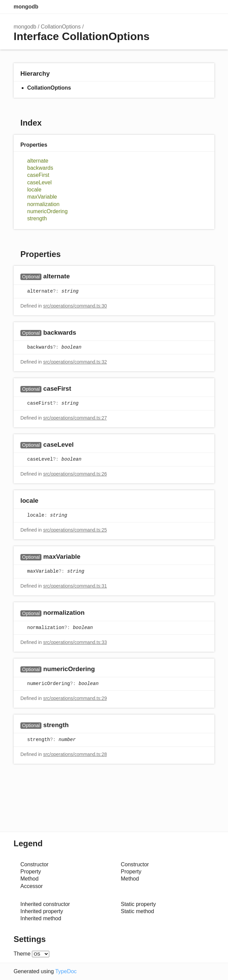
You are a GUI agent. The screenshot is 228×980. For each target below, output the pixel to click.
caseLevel (39, 182)
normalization (43, 204)
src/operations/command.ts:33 (75, 642)
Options (194, 7)
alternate (38, 161)
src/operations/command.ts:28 (75, 754)
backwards (40, 168)
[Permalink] (76, 277)
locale (34, 190)
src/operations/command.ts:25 (75, 530)
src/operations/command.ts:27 (75, 418)
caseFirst (38, 175)
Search (180, 7)
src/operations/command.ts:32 (75, 362)
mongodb (26, 7)
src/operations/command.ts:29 (75, 698)
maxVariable (42, 197)
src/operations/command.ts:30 (75, 306)
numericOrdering (47, 211)
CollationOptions (61, 27)
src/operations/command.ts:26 (75, 474)
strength (37, 218)
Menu (208, 7)
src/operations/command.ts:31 (75, 586)
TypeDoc (66, 971)
